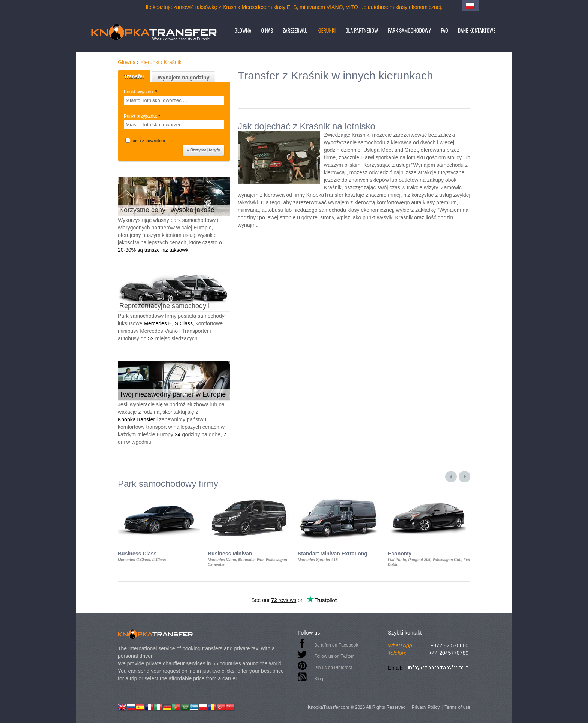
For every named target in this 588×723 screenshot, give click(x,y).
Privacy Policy (425, 707)
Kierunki (326, 30)
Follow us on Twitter (334, 656)
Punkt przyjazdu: (142, 116)
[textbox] (174, 100)
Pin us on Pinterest (333, 668)
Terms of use (457, 707)
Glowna (243, 30)
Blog (319, 679)
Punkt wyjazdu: (141, 92)
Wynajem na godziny (183, 78)
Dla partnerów (362, 30)
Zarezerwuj (295, 30)
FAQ (444, 30)
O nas (267, 30)
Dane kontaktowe (477, 30)
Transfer (134, 76)
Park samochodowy (409, 30)
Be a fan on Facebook (336, 645)
